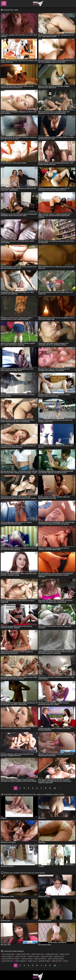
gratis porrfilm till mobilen (11, 959)
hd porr (66, 961)
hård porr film (57, 961)
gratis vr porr (33, 961)
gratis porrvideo (27, 959)
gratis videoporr (21, 961)
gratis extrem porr (38, 954)
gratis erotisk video (23, 954)
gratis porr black (47, 956)
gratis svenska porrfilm (56, 959)
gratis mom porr (21, 956)
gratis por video (34, 956)
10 (55, 788)
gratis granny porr (52, 954)
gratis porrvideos (40, 959)
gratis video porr (8, 961)
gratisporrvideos (45, 961)
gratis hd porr (65, 954)
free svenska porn (8, 954)
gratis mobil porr (8, 956)
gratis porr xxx (59, 956)
